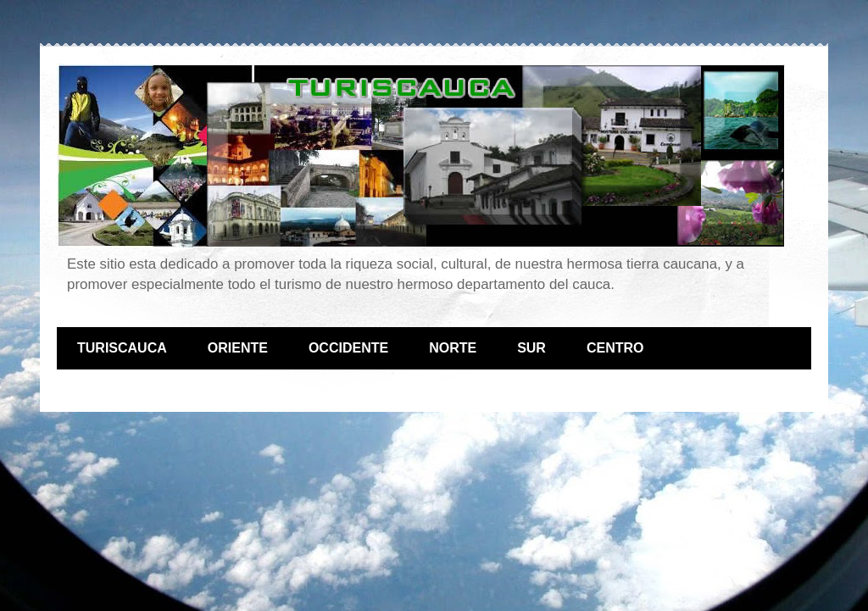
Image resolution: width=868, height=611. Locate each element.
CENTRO (615, 348)
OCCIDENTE (348, 348)
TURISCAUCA (122, 348)
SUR (531, 348)
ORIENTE (238, 348)
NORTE (453, 348)
